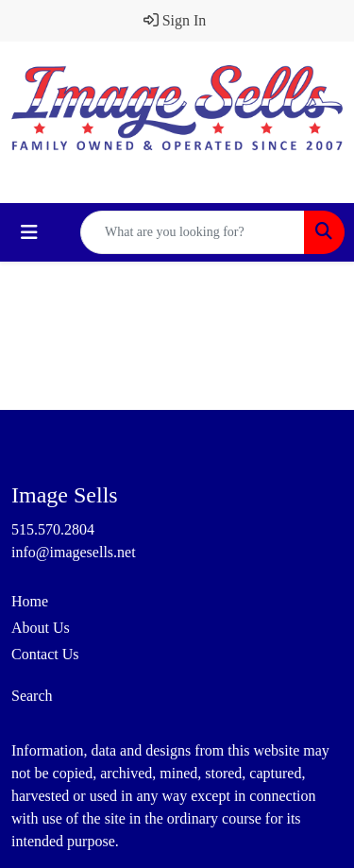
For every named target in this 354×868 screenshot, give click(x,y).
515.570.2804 (53, 529)
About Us (41, 628)
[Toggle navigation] (29, 232)
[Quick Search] (193, 232)
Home (30, 601)
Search (32, 696)
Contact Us (45, 654)
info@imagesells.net (74, 552)
